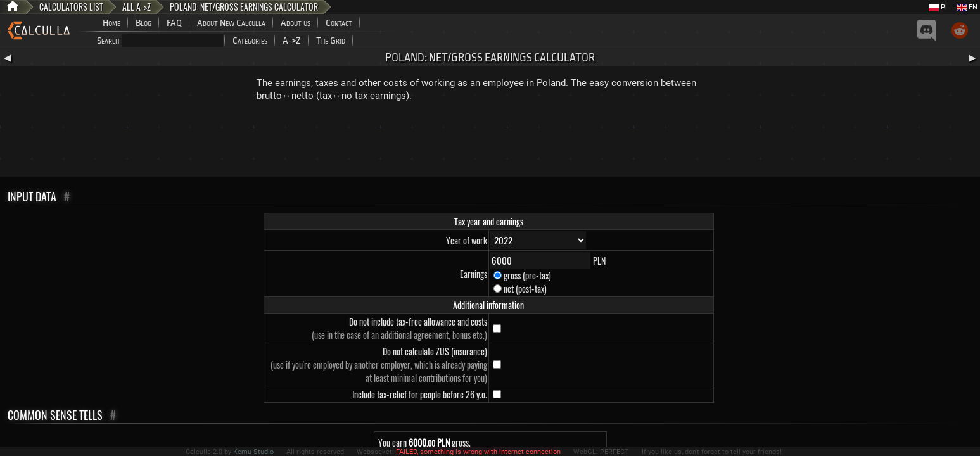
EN (967, 7)
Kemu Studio (253, 452)
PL (939, 7)
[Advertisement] (490, 142)
